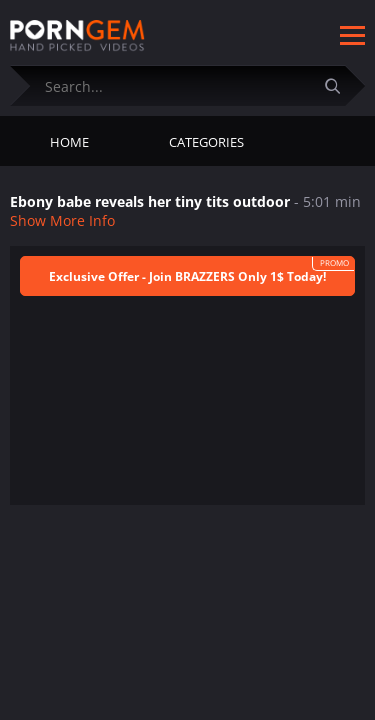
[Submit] (340, 85)
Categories (206, 142)
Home (69, 142)
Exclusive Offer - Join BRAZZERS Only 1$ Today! (187, 276)
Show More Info (62, 220)
